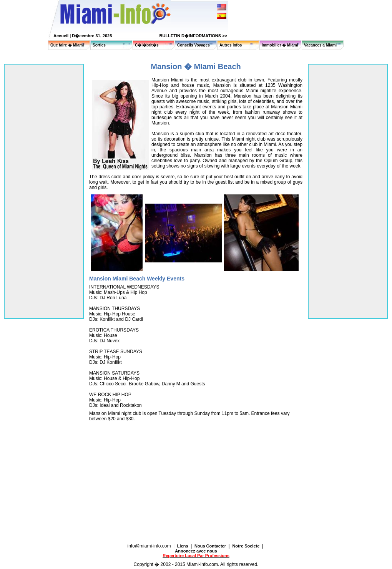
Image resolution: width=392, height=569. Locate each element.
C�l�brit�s (147, 45)
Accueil (61, 36)
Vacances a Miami (320, 45)
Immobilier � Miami (280, 45)
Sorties (99, 45)
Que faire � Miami (67, 45)
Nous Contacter (210, 546)
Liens (183, 546)
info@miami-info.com (149, 546)
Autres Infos (231, 45)
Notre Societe (246, 546)
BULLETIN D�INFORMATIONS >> (193, 36)
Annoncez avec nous (196, 551)
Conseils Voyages (194, 45)
